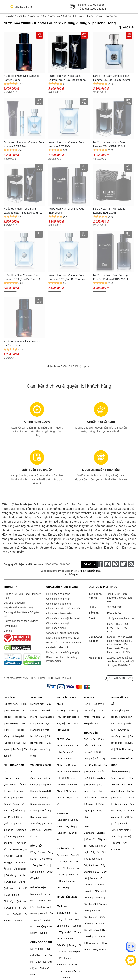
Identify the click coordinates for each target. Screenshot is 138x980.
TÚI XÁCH (9, 697)
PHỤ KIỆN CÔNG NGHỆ (66, 701)
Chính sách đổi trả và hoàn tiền (64, 609)
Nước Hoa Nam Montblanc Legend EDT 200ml (109, 211)
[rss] (131, 564)
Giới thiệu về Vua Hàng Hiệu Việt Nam (22, 596)
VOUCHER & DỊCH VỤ (41, 768)
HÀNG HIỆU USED (67, 897)
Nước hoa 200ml (38, 16)
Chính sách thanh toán (59, 613)
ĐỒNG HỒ (36, 846)
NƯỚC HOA (64, 739)
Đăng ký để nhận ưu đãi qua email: (21, 564)
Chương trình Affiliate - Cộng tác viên (22, 614)
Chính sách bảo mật (57, 623)
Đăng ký (90, 564)
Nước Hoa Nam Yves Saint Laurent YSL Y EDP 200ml (109, 144)
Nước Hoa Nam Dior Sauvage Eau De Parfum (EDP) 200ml (111, 277)
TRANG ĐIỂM (91, 733)
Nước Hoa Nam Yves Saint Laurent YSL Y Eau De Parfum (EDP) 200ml (67, 78)
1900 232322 (98, 9)
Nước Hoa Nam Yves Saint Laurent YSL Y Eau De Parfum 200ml (22, 211)
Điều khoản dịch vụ (57, 628)
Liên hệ (8, 631)
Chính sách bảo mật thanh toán (64, 618)
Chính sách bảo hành (58, 599)
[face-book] (100, 564)
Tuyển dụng (10, 626)
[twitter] (123, 564)
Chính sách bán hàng (58, 594)
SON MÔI (89, 697)
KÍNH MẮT (63, 813)
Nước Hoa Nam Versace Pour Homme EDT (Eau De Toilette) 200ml (22, 277)
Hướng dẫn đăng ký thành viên (64, 643)
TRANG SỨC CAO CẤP (120, 701)
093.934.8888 (96, 5)
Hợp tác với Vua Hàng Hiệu (19, 607)
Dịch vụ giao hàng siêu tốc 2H (63, 638)
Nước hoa (22, 16)
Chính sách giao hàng (58, 604)
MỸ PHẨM (62, 906)
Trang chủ (9, 16)
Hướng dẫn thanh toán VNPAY (21, 621)
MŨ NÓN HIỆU (38, 888)
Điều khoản (38, 678)
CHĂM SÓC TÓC (66, 849)
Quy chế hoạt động (14, 603)
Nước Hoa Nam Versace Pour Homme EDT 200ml (66, 144)
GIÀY (87, 826)
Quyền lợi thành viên (58, 647)
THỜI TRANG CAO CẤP (14, 768)
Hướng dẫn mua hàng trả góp (63, 652)
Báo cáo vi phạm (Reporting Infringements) (62, 659)
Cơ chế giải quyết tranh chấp (62, 633)
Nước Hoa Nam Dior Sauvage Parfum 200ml (22, 78)
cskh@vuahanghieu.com (121, 618)
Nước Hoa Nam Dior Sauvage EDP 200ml (66, 211)
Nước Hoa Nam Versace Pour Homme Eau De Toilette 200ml (111, 78)
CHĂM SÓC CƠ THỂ (41, 942)
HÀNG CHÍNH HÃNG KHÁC (122, 762)
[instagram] (107, 564)
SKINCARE (36, 697)
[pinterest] (115, 564)
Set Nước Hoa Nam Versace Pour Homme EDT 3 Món (24, 144)
